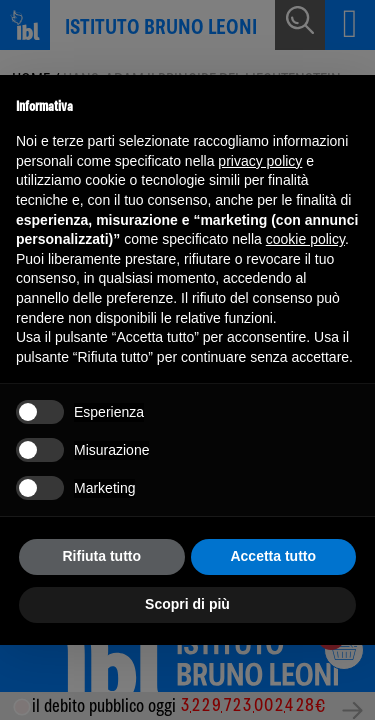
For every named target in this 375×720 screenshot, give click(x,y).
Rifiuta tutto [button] (101, 556)
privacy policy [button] (260, 161)
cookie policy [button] (305, 239)
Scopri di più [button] (187, 604)
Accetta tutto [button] (273, 556)
